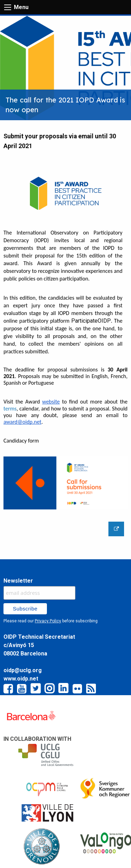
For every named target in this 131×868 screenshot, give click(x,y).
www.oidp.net (21, 679)
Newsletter (18, 581)
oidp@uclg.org (23, 670)
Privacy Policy (48, 621)
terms (10, 409)
